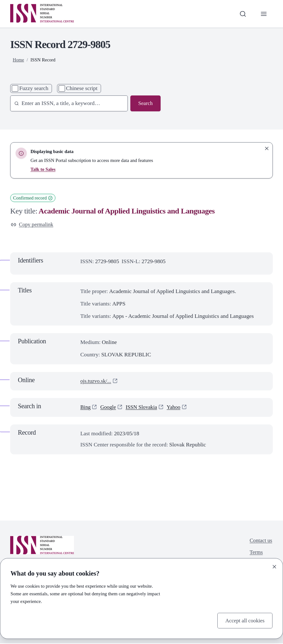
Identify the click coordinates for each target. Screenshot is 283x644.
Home (18, 60)
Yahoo (176, 408)
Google (109, 408)
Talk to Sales (43, 169)
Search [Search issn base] (145, 103)
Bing (86, 408)
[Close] (274, 566)
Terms (255, 553)
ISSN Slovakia (143, 408)
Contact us (260, 541)
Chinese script (82, 88)
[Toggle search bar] (242, 14)
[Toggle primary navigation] (263, 14)
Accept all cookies (244, 620)
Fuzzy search (34, 88)
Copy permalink (33, 224)
